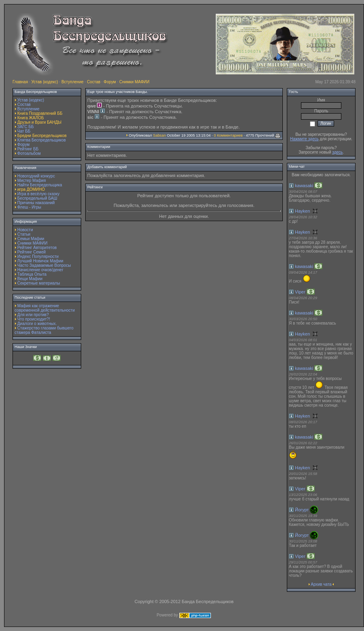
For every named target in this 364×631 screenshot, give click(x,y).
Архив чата (321, 584)
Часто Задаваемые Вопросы (44, 265)
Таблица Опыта (32, 274)
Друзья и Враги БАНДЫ (39, 122)
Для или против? (33, 315)
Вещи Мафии (30, 279)
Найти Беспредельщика (40, 185)
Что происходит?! (34, 319)
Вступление (73, 82)
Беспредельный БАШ (37, 198)
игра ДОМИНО (31, 189)
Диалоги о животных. (37, 324)
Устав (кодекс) (44, 82)
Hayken (302, 211)
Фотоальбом (29, 153)
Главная (20, 82)
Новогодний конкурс (36, 176)
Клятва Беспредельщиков (42, 140)
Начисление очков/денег (40, 270)
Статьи (24, 234)
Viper (300, 292)
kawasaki (304, 186)
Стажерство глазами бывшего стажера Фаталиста (44, 330)
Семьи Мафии (31, 239)
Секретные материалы (39, 283)
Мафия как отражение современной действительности (45, 308)
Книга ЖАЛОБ (31, 118)
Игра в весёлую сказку (38, 194)
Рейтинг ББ (28, 149)
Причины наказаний (36, 203)
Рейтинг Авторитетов (37, 248)
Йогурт (302, 510)
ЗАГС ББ (26, 127)
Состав (94, 82)
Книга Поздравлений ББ (40, 113)
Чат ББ (24, 131)
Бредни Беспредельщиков (42, 136)
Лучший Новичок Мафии (40, 261)
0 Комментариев (228, 135)
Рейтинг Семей (32, 252)
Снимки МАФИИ (134, 82)
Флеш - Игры (29, 207)
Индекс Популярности (38, 256)
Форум (110, 82)
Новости (25, 230)
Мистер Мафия (32, 180)
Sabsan (160, 135)
